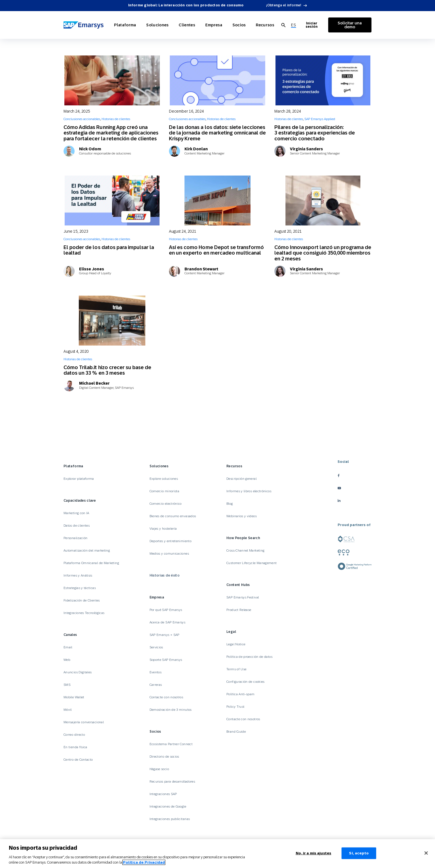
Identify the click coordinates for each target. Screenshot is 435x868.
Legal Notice (236, 644)
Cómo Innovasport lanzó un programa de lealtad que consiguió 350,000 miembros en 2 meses (323, 253)
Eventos (156, 672)
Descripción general (241, 479)
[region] (217, 854)
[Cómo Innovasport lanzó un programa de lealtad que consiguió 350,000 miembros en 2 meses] (323, 200)
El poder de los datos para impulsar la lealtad (109, 250)
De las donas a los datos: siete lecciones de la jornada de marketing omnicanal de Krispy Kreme (217, 133)
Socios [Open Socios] (232, 25)
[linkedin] (355, 500)
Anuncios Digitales (78, 672)
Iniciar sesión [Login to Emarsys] (306, 25)
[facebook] (355, 475)
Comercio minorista (164, 491)
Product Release (239, 610)
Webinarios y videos (241, 516)
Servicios (156, 647)
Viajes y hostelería (163, 529)
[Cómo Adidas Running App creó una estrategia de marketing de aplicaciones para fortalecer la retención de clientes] (112, 80)
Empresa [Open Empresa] (209, 25)
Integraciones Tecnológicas (84, 613)
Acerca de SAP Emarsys (168, 622)
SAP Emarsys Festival (243, 597)
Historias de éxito (165, 575)
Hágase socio (159, 769)
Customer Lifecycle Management (251, 563)
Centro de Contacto (78, 760)
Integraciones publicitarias (170, 819)
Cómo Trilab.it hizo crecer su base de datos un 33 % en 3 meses (107, 370)
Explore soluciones (164, 479)
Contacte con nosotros (166, 697)
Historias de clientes (116, 119)
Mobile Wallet (74, 697)
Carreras (156, 685)
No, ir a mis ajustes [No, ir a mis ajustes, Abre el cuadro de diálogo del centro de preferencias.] (314, 853)
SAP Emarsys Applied (320, 119)
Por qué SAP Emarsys (166, 610)
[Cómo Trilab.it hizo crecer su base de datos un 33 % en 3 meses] (112, 321)
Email (68, 647)
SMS (67, 685)
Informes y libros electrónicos (249, 491)
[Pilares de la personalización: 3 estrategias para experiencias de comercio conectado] (323, 80)
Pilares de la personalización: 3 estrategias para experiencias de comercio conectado (315, 133)
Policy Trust (235, 707)
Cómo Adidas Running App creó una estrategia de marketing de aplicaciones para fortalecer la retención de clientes (111, 133)
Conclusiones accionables (82, 119)
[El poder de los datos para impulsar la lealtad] (112, 200)
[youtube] (355, 488)
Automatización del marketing (87, 550)
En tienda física (75, 747)
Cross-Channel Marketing (245, 550)
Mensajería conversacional (84, 722)
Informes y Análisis (78, 575)
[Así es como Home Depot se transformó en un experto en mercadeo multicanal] (217, 200)
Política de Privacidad (144, 862)
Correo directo (74, 735)
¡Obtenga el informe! (284, 5)
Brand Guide (236, 732)
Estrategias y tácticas (80, 588)
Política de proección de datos (249, 657)
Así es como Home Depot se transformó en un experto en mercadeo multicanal (216, 250)
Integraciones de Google (168, 806)
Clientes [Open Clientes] (184, 25)
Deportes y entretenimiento (170, 541)
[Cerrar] (426, 853)
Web (67, 660)
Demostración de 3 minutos (171, 710)
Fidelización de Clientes (82, 600)
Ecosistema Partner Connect (171, 744)
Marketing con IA (76, 513)
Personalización (75, 538)
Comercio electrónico (166, 504)
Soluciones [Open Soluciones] (156, 25)
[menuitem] (284, 25)
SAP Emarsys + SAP (165, 635)
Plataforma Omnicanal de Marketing (91, 563)
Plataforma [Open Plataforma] (126, 25)
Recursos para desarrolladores (172, 781)
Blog (230, 504)
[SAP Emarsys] (84, 25)
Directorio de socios (164, 757)
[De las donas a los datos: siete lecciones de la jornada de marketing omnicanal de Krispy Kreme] (217, 80)
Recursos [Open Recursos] (257, 25)
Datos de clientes (77, 526)
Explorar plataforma (79, 479)
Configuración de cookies (246, 682)
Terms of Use (236, 669)
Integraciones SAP (163, 794)
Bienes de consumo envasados (173, 516)
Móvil (68, 710)
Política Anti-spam (240, 694)
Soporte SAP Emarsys (166, 660)
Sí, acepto (359, 853)
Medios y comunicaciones (169, 554)
